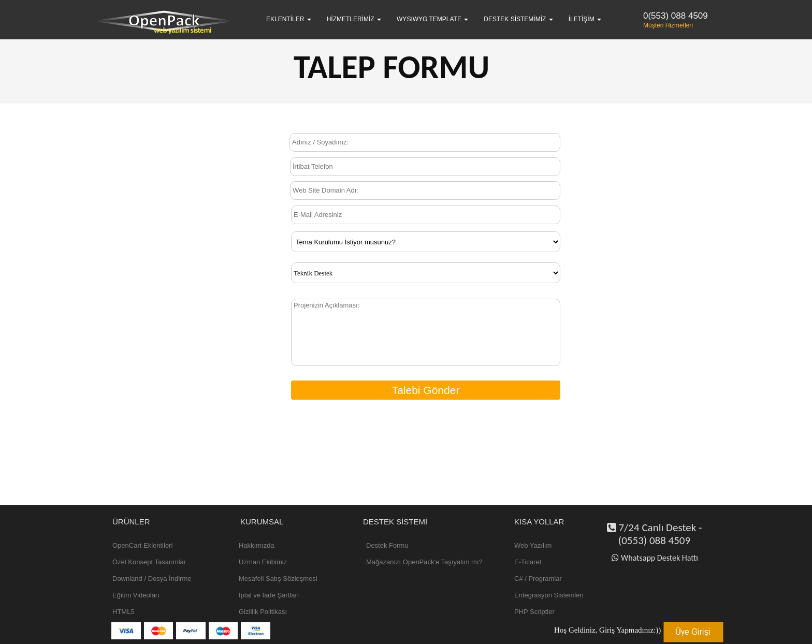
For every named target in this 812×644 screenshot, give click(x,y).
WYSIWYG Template (432, 19)
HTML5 (124, 612)
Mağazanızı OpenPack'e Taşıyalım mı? (424, 562)
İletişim (585, 19)
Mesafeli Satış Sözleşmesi (278, 579)
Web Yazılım (533, 545)
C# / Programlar (538, 579)
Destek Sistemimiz (518, 19)
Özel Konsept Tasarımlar (149, 562)
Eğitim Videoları (136, 595)
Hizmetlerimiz (354, 19)
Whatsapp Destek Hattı (655, 558)
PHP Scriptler (534, 612)
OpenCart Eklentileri (142, 545)
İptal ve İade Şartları (269, 595)
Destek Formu (387, 545)
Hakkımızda (257, 545)
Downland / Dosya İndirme (152, 579)
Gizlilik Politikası (263, 612)
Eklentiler (289, 19)
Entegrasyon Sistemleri (549, 595)
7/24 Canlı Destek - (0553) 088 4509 (655, 534)
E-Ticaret (528, 562)
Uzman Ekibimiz (263, 562)
